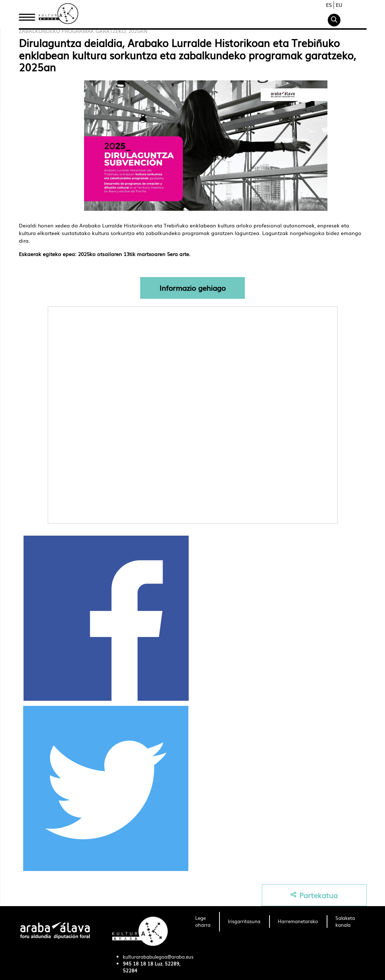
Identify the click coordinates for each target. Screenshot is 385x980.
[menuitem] (203, 922)
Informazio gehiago (192, 288)
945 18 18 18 (138, 964)
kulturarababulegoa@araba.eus (158, 957)
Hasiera (30, 16)
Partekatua (314, 895)
